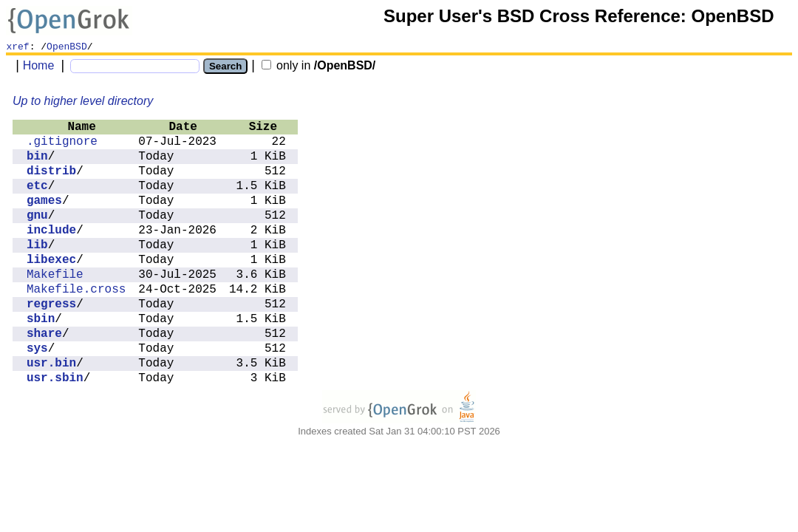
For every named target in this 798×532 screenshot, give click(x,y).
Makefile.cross (76, 290)
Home (39, 65)
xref (17, 46)
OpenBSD (67, 46)
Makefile (55, 275)
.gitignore (62, 142)
